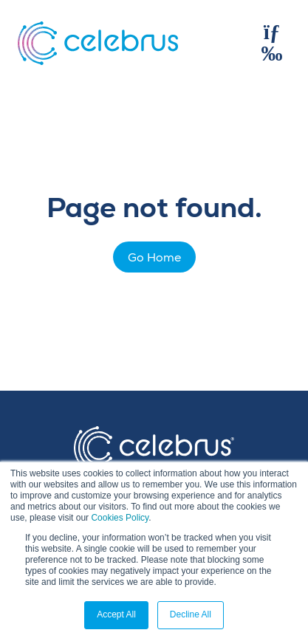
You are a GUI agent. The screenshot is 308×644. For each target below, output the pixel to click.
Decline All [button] (191, 614)
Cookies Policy (120, 518)
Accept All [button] (116, 614)
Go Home (154, 258)
